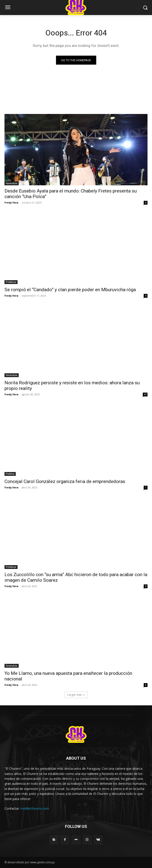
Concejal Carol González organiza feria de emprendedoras (65, 481)
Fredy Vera (11, 202)
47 (145, 394)
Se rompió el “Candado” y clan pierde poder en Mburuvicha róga (70, 290)
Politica (10, 474)
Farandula (12, 183)
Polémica (11, 282)
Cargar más (76, 695)
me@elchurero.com (35, 808)
